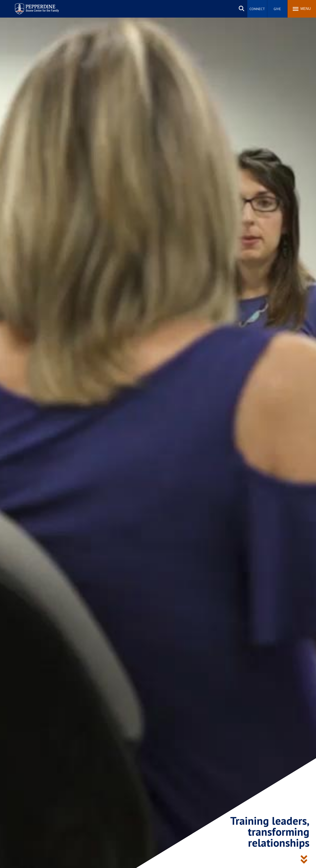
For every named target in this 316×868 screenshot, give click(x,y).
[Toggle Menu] (302, 9)
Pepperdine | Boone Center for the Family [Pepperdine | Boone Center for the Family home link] (37, 6)
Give (277, 9)
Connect (257, 9)
